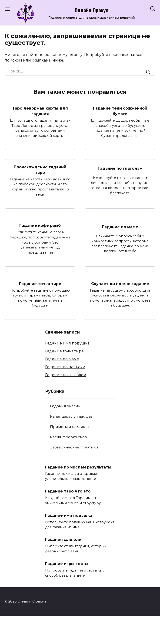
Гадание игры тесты (67, 564)
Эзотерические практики (74, 447)
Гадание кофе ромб (40, 226)
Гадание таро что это (68, 491)
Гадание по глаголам (120, 168)
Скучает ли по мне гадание (120, 284)
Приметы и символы (70, 427)
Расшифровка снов (68, 437)
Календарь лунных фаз (71, 416)
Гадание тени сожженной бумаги (120, 111)
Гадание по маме (120, 227)
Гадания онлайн (65, 406)
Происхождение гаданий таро (40, 170)
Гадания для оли (63, 539)
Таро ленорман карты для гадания (40, 111)
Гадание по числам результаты (78, 467)
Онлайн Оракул (92, 10)
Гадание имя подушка (67, 343)
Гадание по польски (65, 367)
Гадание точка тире (40, 284)
